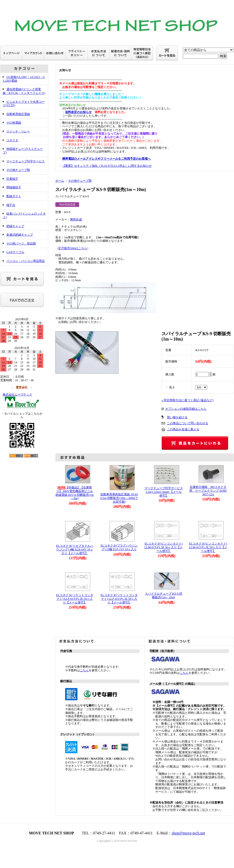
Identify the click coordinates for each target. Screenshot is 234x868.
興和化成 (76, 219)
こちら (84, 670)
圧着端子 (12, 179)
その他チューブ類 (18, 170)
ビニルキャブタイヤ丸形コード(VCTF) (24, 104)
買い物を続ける (177, 417)
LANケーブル (15, 252)
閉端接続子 (14, 187)
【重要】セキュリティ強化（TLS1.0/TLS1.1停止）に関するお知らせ (107, 166)
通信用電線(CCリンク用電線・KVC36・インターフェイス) (24, 91)
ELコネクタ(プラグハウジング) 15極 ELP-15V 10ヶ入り (119, 547)
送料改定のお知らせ (78, 112)
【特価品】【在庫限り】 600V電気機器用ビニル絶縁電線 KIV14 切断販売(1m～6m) (75, 493)
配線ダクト (14, 196)
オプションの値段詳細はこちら (186, 409)
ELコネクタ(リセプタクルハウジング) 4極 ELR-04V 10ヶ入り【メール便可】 (75, 549)
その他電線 (14, 123)
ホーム (60, 181)
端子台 (11, 205)
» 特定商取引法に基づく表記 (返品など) (188, 400)
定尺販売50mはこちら (73, 248)
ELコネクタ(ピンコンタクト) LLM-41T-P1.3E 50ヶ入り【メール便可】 (208, 547)
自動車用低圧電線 (18, 114)
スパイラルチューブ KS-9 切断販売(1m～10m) (164, 595)
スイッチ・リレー (18, 131)
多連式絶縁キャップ (20, 235)
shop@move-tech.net (188, 833)
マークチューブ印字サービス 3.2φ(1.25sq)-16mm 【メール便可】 (165, 492)
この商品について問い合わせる (188, 423)
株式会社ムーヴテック (17, 395)
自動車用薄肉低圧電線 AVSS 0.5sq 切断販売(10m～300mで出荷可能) (119, 498)
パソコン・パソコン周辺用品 (26, 261)
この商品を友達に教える (183, 429)
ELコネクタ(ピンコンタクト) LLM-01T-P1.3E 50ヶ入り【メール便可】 (164, 547)
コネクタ (12, 140)
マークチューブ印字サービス (26, 161)
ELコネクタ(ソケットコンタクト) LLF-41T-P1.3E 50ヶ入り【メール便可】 (119, 599)
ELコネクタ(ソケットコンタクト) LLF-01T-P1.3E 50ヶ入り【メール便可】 (75, 599)
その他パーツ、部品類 (21, 243)
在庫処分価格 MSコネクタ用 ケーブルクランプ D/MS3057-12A (208, 491)
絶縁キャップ (15, 226)
